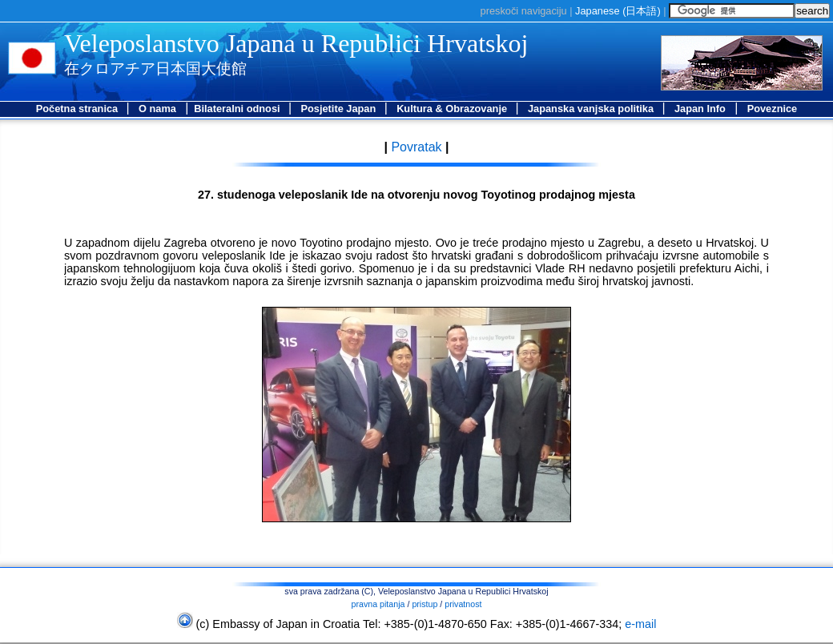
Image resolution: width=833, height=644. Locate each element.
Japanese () (618, 11)
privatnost (463, 604)
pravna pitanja (378, 604)
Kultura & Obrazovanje (453, 109)
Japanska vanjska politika (592, 109)
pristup (425, 604)
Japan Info (700, 109)
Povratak (415, 147)
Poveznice (773, 109)
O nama (157, 109)
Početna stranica (78, 109)
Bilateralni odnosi (238, 109)
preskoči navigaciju (524, 11)
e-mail (640, 624)
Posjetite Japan (339, 109)
